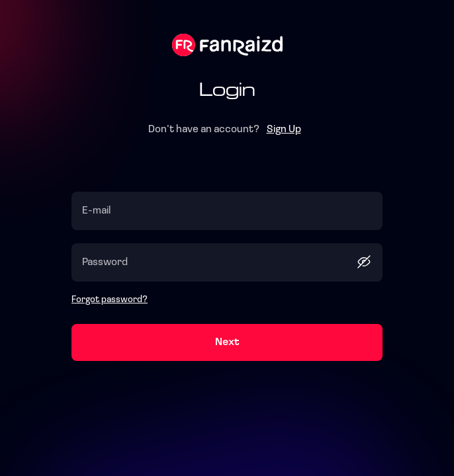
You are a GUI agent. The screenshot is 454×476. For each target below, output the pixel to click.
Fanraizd (227, 45)
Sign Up (284, 130)
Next (227, 342)
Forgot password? (110, 300)
